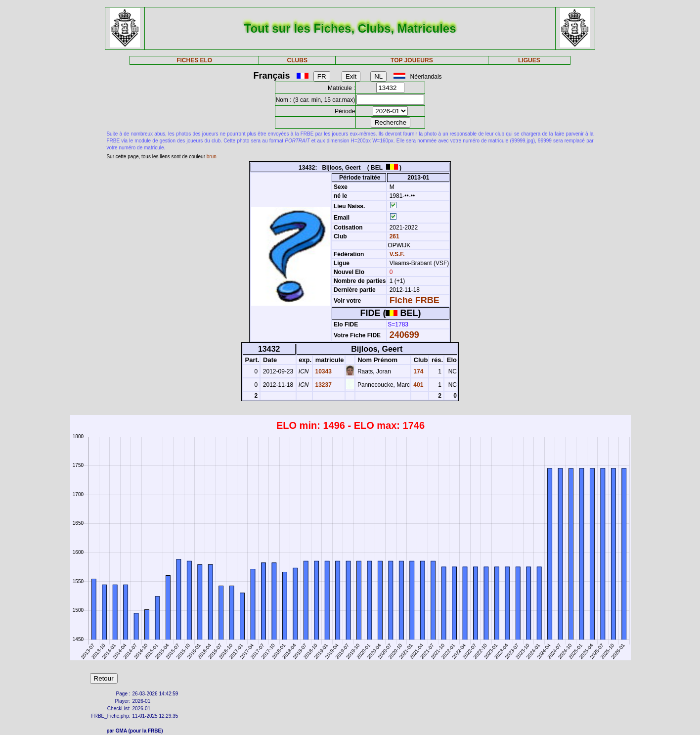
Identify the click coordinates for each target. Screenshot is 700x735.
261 (393, 236)
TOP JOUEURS (412, 60)
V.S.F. (397, 254)
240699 (404, 335)
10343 (323, 371)
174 (417, 371)
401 (417, 385)
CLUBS (297, 60)
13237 (323, 385)
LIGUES (529, 60)
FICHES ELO (194, 60)
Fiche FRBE (415, 300)
